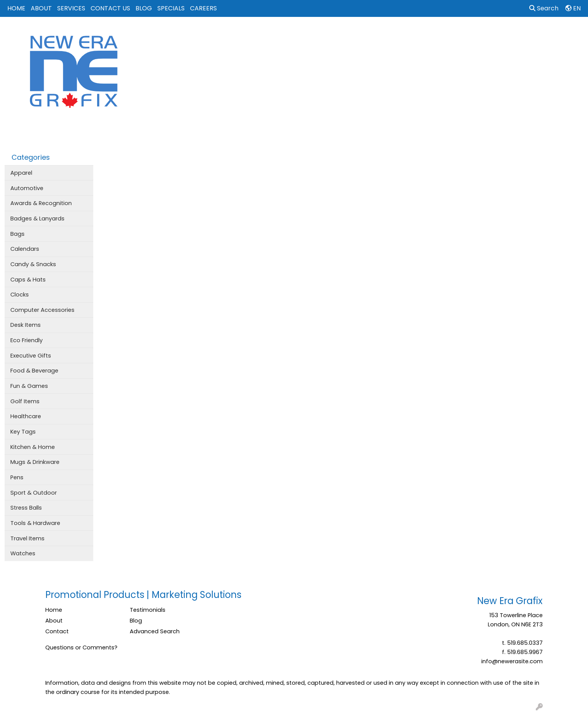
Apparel (288, 34)
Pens (17, 477)
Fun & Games (29, 386)
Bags (318, 34)
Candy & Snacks (33, 264)
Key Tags (23, 432)
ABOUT (41, 8)
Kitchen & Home (33, 447)
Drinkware (352, 34)
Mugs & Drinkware (35, 462)
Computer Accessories (42, 310)
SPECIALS (171, 8)
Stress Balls (26, 508)
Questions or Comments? (81, 647)
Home (54, 610)
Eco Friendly (26, 340)
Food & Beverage (34, 371)
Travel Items (27, 538)
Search (544, 8)
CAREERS (203, 8)
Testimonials (148, 610)
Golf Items (25, 401)
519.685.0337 (525, 643)
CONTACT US (110, 8)
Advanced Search (155, 631)
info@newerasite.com (512, 661)
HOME (16, 8)
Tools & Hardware (35, 523)
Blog (136, 621)
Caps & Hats (28, 280)
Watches (23, 553)
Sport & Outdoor (34, 493)
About (54, 621)
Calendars (25, 249)
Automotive (27, 188)
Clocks (20, 295)
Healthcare (26, 416)
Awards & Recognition (41, 203)
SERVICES (71, 8)
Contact (57, 631)
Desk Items (26, 325)
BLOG (144, 8)
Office (417, 34)
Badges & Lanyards (37, 219)
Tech (445, 34)
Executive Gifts (31, 356)
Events (387, 34)
